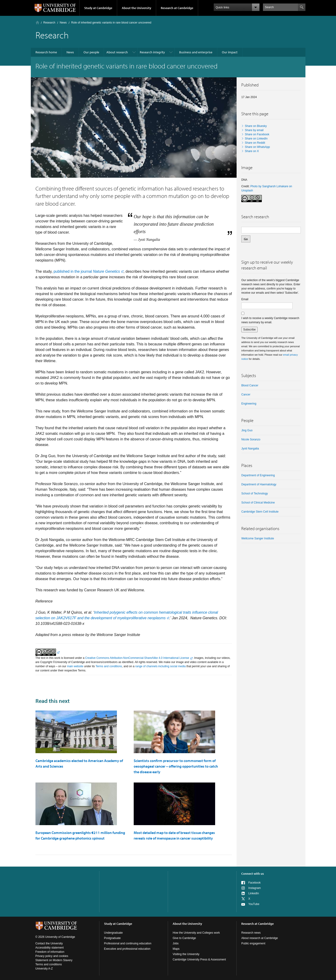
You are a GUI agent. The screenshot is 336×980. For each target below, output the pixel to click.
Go (246, 239)
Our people (91, 52)
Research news (251, 933)
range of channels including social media (161, 666)
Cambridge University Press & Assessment (199, 960)
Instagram (254, 888)
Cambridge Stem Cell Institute (260, 512)
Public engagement (253, 943)
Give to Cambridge (184, 938)
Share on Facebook (257, 134)
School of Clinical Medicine (258, 503)
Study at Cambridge (98, 8)
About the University (136, 8)
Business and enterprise (196, 52)
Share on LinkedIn (256, 139)
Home (37, 22)
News (63, 23)
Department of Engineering (258, 475)
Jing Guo (247, 430)
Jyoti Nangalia (250, 449)
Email (245, 299)
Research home (46, 52)
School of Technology (255, 493)
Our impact (230, 52)
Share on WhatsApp (257, 147)
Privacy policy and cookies (52, 956)
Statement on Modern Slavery (54, 960)
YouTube (254, 904)
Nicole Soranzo (251, 439)
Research (49, 23)
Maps (176, 949)
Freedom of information (50, 952)
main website (75, 666)
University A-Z (44, 969)
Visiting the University (186, 954)
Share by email (254, 130)
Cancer (246, 395)
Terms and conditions (109, 666)
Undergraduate (113, 933)
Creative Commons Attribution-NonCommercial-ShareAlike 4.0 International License (137, 658)
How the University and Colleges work (196, 933)
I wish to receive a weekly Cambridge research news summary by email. (270, 320)
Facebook (254, 883)
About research (117, 52)
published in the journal (87, 271)
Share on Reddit (255, 143)
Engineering (249, 404)
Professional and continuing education (128, 943)
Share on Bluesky (256, 126)
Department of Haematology (259, 484)
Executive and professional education (127, 949)
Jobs (176, 943)
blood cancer (250, 385)
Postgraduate (112, 938)
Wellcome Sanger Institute (258, 538)
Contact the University (49, 943)
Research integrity (152, 52)
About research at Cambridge (260, 938)
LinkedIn (254, 893)
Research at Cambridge (177, 8)
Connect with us (253, 874)
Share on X (252, 151)
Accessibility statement (50, 948)
